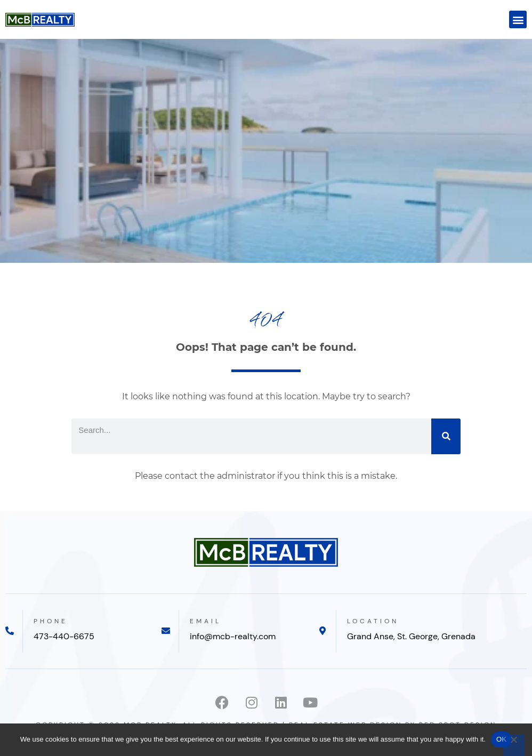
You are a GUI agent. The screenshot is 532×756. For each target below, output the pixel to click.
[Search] (446, 436)
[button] (518, 19)
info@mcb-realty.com (233, 636)
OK (501, 739)
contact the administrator (220, 476)
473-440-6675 (64, 636)
